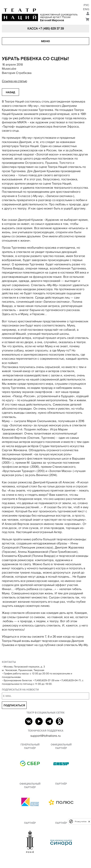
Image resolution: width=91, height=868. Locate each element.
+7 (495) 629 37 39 (51, 29)
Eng (86, 9)
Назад (10, 92)
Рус (86, 5)
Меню (45, 41)
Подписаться (14, 705)
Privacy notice (81, 821)
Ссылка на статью (14, 81)
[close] (89, 821)
